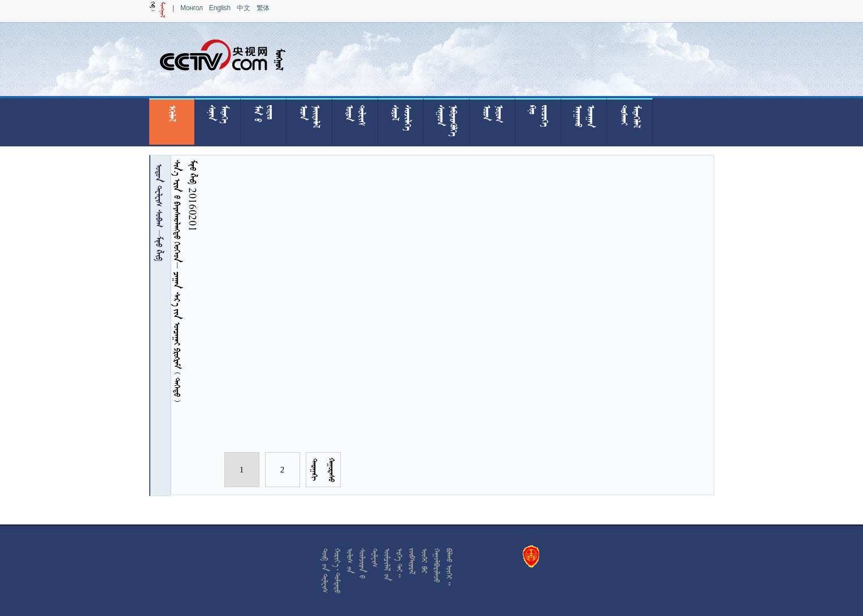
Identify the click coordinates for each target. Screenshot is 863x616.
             (177, 281)
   (159, 196)
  (159, 248)
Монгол (192, 8)
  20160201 (193, 196)
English (220, 8)
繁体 (263, 8)
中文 (244, 8)
